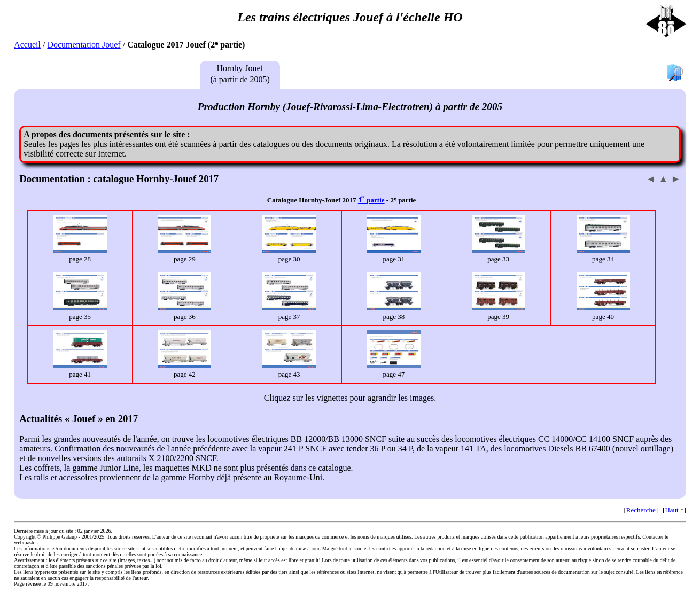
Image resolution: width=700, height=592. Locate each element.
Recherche (641, 510)
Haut (671, 510)
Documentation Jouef (84, 45)
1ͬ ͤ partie (371, 200)
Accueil (27, 45)
